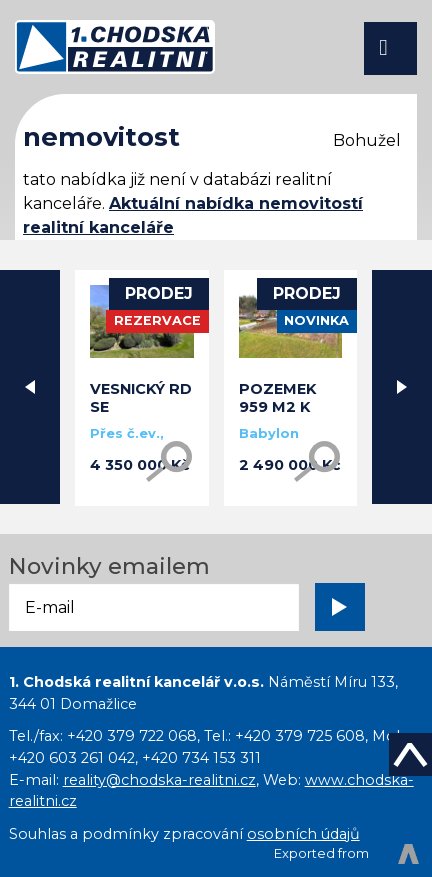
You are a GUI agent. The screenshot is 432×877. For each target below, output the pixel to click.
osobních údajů (303, 834)
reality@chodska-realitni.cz (159, 780)
